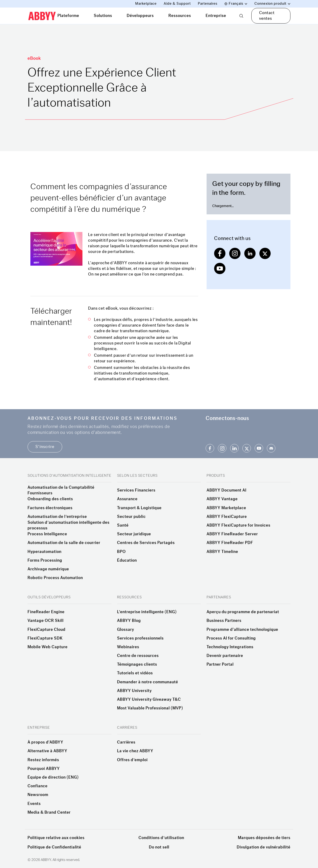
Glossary (126, 630)
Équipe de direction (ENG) (53, 777)
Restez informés (43, 760)
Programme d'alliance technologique (242, 630)
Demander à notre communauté (148, 682)
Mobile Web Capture (48, 647)
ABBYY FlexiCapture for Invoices (238, 525)
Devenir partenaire (225, 656)
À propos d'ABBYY (45, 742)
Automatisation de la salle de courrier (64, 543)
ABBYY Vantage (222, 499)
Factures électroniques (50, 508)
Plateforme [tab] (68, 16)
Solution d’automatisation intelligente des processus (69, 525)
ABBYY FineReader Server (232, 534)
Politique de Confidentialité (54, 847)
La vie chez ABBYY (135, 751)
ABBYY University (134, 691)
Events (34, 804)
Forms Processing (45, 560)
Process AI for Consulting (231, 638)
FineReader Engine (46, 612)
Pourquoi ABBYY (44, 769)
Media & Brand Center (49, 812)
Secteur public (131, 517)
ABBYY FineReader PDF (230, 543)
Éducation (127, 560)
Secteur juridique (134, 534)
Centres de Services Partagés (146, 543)
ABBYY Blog (129, 621)
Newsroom (38, 795)
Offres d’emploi (132, 760)
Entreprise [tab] (216, 16)
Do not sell (159, 847)
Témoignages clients (137, 664)
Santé (123, 525)
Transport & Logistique (139, 508)
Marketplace (146, 4)
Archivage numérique (48, 569)
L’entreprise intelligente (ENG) (147, 612)
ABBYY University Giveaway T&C (149, 700)
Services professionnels (140, 638)
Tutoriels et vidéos (135, 673)
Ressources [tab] (180, 16)
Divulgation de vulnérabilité (264, 847)
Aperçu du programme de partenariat (243, 612)
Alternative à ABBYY (47, 751)
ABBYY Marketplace (226, 508)
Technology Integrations (230, 647)
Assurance (127, 499)
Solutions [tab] (103, 16)
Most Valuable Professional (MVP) (150, 708)
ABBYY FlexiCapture (227, 517)
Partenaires (208, 4)
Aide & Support (177, 4)
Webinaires (128, 647)
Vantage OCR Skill (46, 621)
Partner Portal (220, 664)
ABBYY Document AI (226, 490)
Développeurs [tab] (140, 16)
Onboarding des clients (50, 499)
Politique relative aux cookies (56, 838)
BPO (121, 552)
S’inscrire (45, 447)
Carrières (126, 742)
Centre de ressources (138, 656)
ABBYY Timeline (222, 552)
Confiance (38, 786)
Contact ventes (267, 16)
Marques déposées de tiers (264, 838)
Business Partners (224, 621)
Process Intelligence (47, 534)
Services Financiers (136, 490)
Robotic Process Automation (55, 578)
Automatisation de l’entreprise (57, 517)
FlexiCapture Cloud (47, 630)
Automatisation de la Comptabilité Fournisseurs (61, 490)
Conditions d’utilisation (161, 838)
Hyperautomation (45, 552)
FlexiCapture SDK (45, 638)
